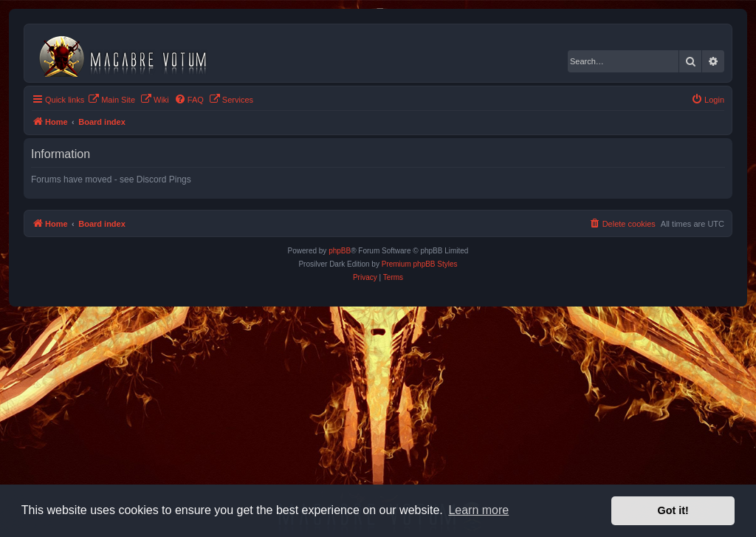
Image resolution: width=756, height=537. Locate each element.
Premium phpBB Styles (420, 264)
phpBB (340, 251)
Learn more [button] (478, 510)
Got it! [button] (673, 510)
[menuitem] (111, 100)
